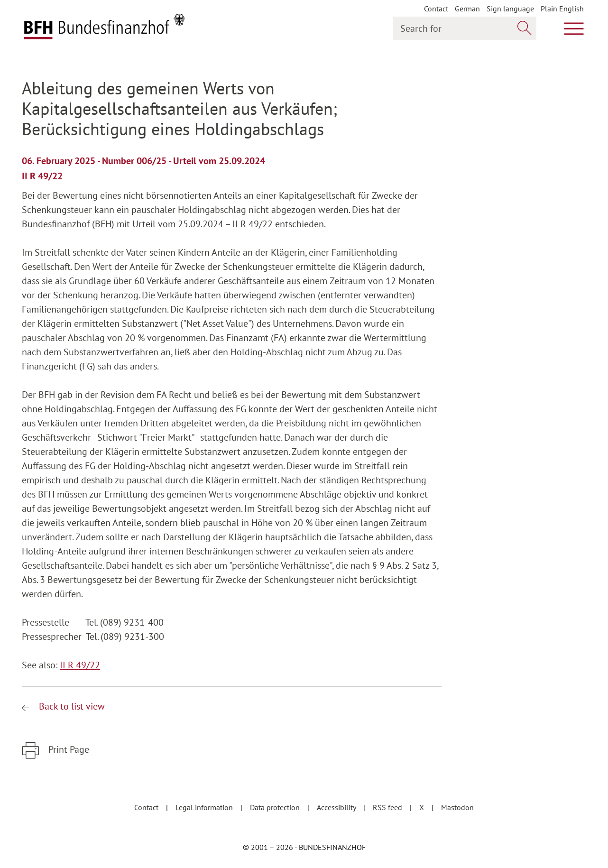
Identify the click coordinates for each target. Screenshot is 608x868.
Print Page (68, 749)
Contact (436, 9)
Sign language (510, 9)
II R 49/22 (80, 665)
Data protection (276, 807)
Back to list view (71, 706)
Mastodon (457, 807)
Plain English (562, 9)
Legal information (205, 807)
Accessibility (337, 807)
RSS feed (388, 807)
